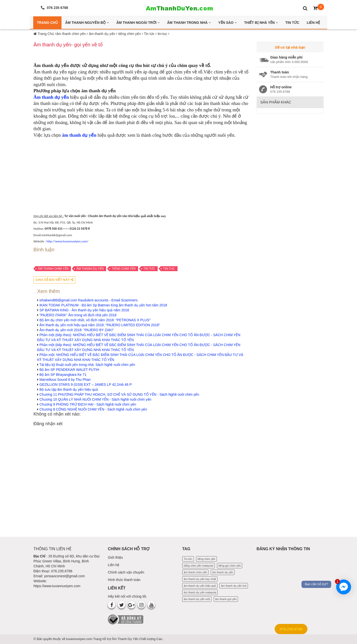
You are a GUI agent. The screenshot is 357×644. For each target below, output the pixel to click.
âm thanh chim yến (53, 269)
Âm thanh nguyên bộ (87, 23)
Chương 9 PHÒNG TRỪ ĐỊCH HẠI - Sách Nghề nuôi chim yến (88, 404)
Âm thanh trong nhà (189, 23)
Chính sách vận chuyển (126, 572)
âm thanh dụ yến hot (234, 586)
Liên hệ (114, 565)
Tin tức (149, 269)
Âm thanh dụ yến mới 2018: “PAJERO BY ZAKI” (76, 330)
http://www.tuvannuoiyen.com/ (67, 241)
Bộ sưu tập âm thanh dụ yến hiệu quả (69, 389)
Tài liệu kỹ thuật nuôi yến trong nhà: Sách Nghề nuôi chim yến (87, 365)
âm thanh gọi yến (226, 599)
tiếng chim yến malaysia (198, 566)
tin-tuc (169, 269)
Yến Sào (227, 23)
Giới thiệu (115, 557)
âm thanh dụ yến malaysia (200, 592)
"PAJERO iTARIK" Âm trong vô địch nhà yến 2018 (78, 315)
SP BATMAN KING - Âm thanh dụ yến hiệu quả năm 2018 (84, 310)
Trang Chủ (47, 23)
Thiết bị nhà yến (261, 23)
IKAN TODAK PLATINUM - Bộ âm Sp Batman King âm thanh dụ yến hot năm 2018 (103, 305)
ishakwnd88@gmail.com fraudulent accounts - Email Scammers (89, 300)
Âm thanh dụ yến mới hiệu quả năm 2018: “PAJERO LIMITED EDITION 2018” (100, 325)
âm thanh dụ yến (90, 269)
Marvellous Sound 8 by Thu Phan (65, 380)
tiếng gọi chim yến (230, 566)
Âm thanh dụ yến (51, 97)
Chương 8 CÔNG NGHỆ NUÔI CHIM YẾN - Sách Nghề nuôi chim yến (93, 409)
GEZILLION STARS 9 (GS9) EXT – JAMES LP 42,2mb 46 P (86, 385)
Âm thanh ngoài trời (138, 23)
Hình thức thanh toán (124, 580)
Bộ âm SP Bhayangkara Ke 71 (63, 375)
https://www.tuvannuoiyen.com (57, 586)
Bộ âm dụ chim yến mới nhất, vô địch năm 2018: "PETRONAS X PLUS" (95, 320)
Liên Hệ (313, 23)
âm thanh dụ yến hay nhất (200, 579)
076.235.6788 (291, 629)
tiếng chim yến (123, 269)
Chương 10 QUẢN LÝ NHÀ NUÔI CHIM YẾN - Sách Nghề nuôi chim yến (95, 399)
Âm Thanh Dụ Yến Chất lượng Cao (137, 639)
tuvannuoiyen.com (80, 639)
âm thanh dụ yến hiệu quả (200, 586)
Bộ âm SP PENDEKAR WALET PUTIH (69, 370)
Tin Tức (292, 23)
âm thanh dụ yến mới (197, 599)
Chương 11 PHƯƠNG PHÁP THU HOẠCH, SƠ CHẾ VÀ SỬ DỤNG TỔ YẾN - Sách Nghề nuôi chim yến (119, 394)
